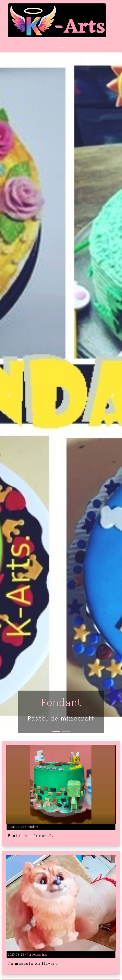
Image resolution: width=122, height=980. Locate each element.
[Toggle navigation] (61, 45)
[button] (9, 396)
